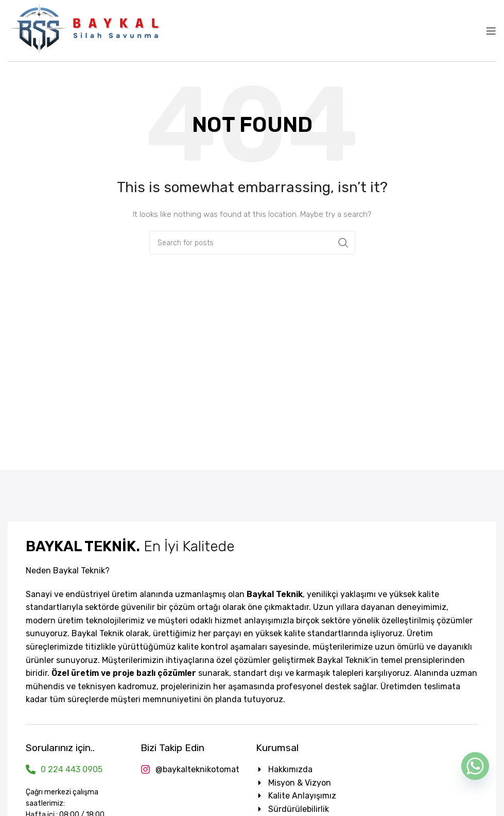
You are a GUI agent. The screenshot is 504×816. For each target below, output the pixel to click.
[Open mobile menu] (491, 31)
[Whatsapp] (475, 766)
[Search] (252, 243)
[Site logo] (85, 30)
